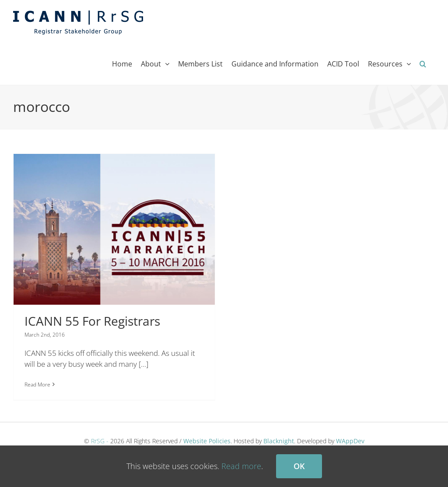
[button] (423, 64)
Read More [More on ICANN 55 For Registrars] (37, 384)
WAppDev (350, 435)
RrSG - (100, 435)
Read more (241, 466)
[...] (143, 364)
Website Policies (207, 435)
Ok (299, 466)
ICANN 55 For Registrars (92, 321)
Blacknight (279, 435)
